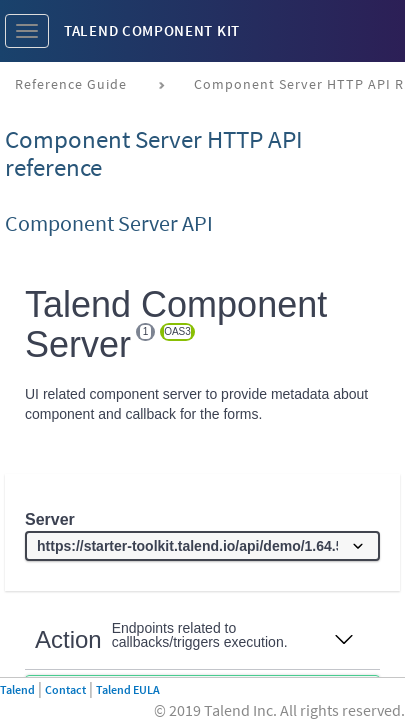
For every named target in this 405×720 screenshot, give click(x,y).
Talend (17, 689)
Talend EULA (128, 689)
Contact (65, 689)
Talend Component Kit (152, 30)
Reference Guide (71, 84)
